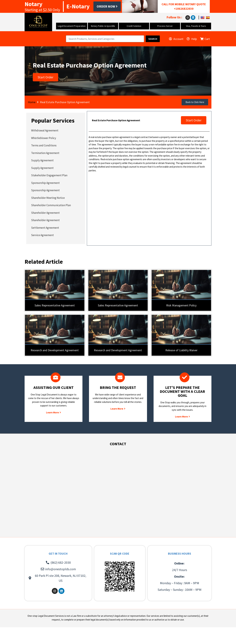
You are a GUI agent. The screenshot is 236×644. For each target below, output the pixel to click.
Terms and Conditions (44, 145)
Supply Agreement (42, 160)
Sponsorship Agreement (45, 183)
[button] (195, 102)
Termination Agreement (45, 153)
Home (32, 102)
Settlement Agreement (45, 228)
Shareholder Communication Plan (51, 205)
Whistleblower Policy (44, 138)
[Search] (153, 39)
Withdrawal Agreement (45, 130)
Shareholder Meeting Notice (48, 198)
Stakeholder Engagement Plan (49, 175)
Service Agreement (42, 235)
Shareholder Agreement (45, 213)
